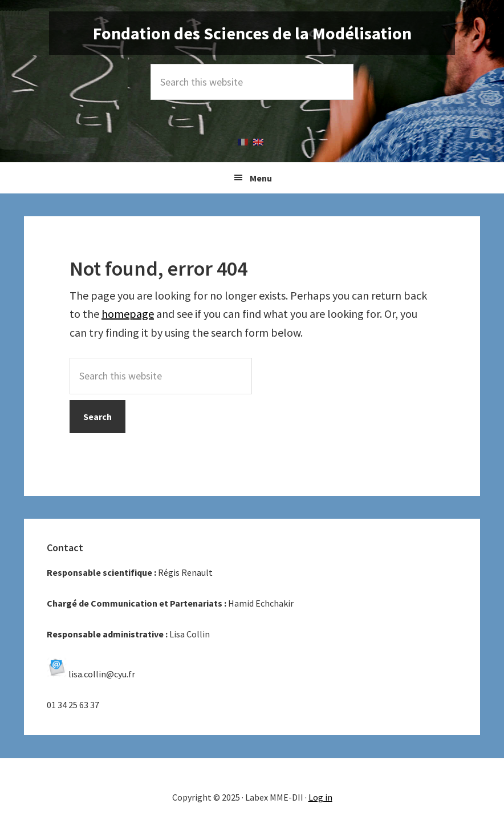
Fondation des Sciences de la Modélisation (252, 33)
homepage (128, 314)
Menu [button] (261, 178)
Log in (320, 797)
